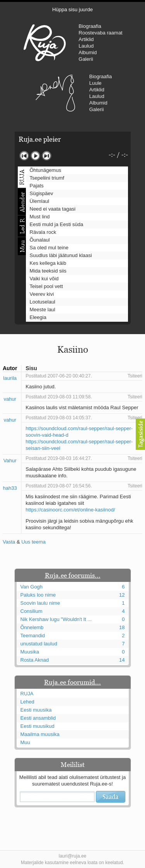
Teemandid (33, 636)
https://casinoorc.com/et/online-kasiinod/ (70, 510)
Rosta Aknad (35, 660)
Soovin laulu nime (40, 603)
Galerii (86, 59)
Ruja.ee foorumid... (72, 682)
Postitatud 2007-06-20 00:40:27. (59, 376)
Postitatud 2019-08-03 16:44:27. (59, 458)
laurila (10, 378)
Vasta (9, 542)
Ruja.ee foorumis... (73, 575)
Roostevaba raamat (100, 33)
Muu (25, 742)
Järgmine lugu (47, 156)
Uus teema (33, 542)
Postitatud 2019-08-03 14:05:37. (59, 418)
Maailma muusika (40, 734)
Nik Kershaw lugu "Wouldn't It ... (56, 619)
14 (122, 660)
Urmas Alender (55, 93)
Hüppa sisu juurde (72, 9)
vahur (10, 399)
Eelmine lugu (24, 156)
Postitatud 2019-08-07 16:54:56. (59, 486)
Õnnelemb (32, 627)
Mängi (35, 156)
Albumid (88, 52)
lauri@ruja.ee (73, 856)
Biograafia (90, 26)
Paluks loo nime (38, 595)
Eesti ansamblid (38, 718)
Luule (96, 83)
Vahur (10, 461)
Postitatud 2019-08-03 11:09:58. (59, 397)
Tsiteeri (135, 376)
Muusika (30, 652)
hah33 (10, 488)
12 (122, 595)
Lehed (27, 702)
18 (122, 627)
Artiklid (86, 39)
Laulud (86, 46)
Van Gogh (32, 587)
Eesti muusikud (38, 726)
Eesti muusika (36, 710)
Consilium (32, 611)
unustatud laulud (39, 644)
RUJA (45, 43)
